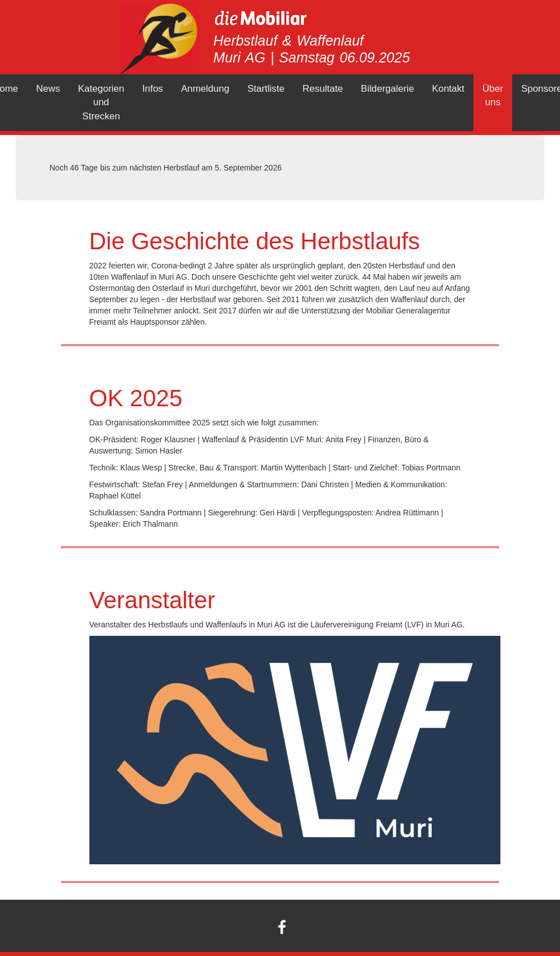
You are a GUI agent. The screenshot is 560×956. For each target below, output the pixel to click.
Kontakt (448, 89)
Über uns (493, 95)
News (48, 89)
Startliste (266, 89)
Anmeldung (205, 89)
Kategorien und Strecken (101, 102)
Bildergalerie (388, 89)
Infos (153, 89)
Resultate (323, 89)
